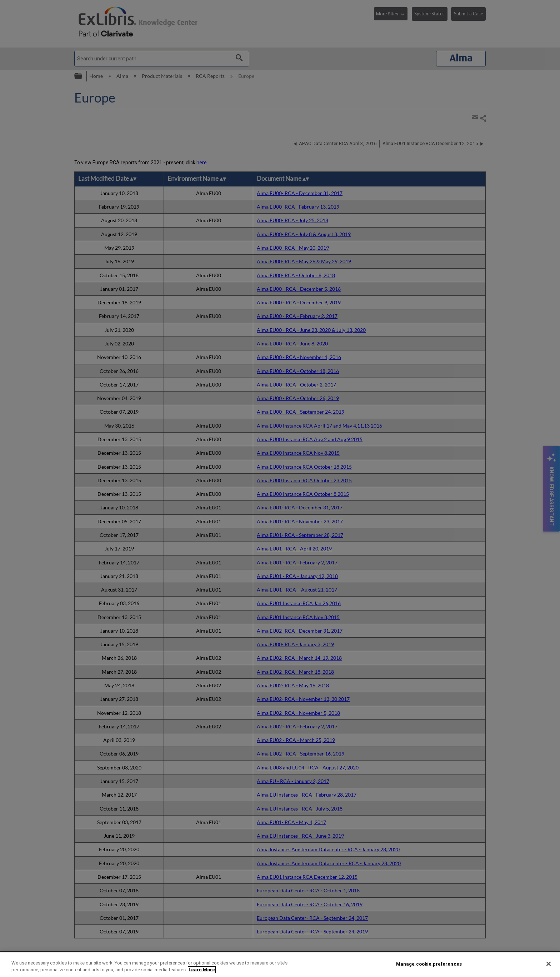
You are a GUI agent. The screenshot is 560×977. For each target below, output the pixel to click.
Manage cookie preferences (429, 964)
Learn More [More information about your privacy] (202, 970)
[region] (280, 965)
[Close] (549, 964)
